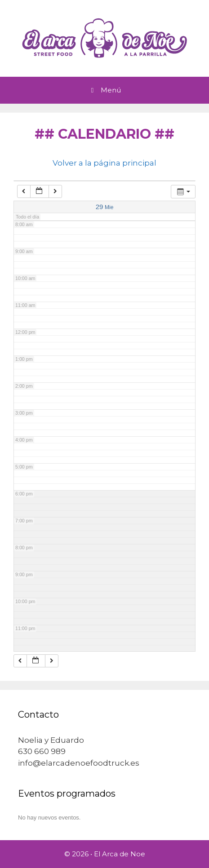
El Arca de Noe (120, 854)
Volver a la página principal (104, 163)
